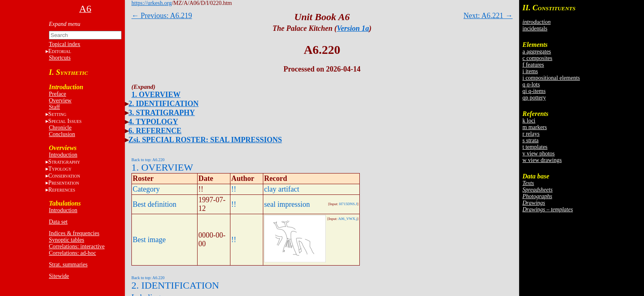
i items (530, 71)
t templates (535, 147)
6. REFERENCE (155, 131)
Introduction (63, 155)
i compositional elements (551, 78)
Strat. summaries (68, 265)
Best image (149, 240)
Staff (54, 107)
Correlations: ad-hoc (72, 253)
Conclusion (62, 134)
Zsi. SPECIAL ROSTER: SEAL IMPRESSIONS (205, 140)
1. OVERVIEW (156, 95)
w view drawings (542, 160)
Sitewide (59, 276)
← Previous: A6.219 (162, 16)
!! (234, 189)
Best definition (155, 204)
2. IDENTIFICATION (164, 104)
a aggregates (537, 52)
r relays (531, 134)
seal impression (287, 204)
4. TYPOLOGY (153, 122)
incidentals (535, 29)
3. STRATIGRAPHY (162, 113)
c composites (537, 58)
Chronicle (60, 128)
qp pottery (534, 98)
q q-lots (531, 84)
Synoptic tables (67, 240)
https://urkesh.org (152, 3)
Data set (58, 222)
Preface (57, 94)
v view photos (539, 154)
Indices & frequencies (74, 233)
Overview (60, 101)
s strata (530, 140)
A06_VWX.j (347, 219)
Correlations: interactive (77, 246)
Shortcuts (60, 58)
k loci (529, 121)
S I (65, 121)
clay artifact (282, 189)
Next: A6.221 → (488, 16)
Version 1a (353, 28)
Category (146, 189)
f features (533, 65)
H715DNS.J (348, 204)
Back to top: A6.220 (148, 160)
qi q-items (534, 91)
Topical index (64, 44)
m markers (535, 127)
